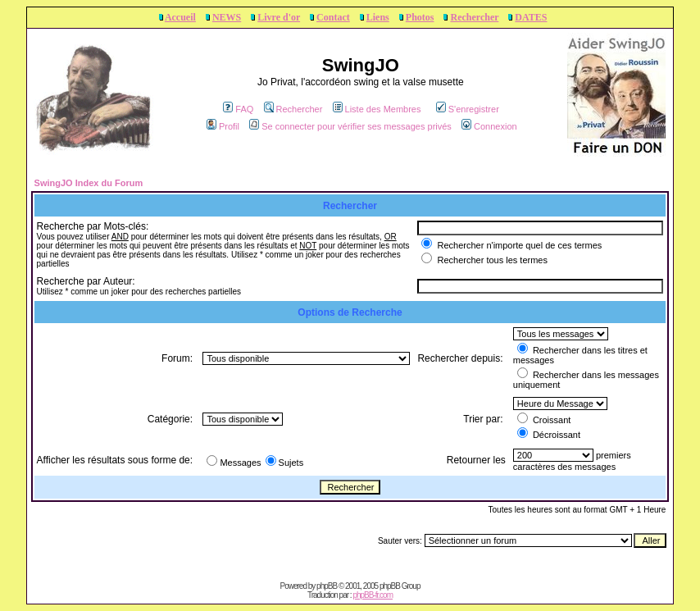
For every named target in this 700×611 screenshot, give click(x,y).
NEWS (227, 17)
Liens (378, 17)
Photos (420, 17)
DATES (531, 17)
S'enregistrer (468, 109)
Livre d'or (279, 17)
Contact (333, 17)
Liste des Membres (377, 109)
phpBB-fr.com (373, 595)
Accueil (180, 17)
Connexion (489, 126)
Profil (223, 126)
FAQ (238, 109)
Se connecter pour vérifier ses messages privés (350, 126)
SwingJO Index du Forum (89, 183)
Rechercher (474, 17)
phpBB (327, 586)
